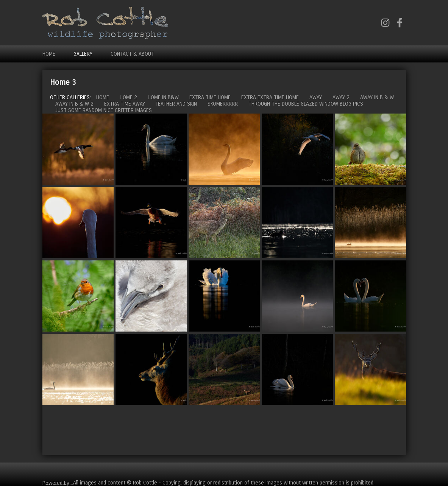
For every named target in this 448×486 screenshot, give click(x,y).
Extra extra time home (270, 97)
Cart (400, 471)
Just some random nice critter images (104, 110)
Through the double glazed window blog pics (306, 104)
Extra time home (210, 97)
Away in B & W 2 (74, 104)
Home (49, 54)
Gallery (83, 54)
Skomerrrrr (223, 104)
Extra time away (125, 104)
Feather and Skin (176, 104)
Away (316, 97)
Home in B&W (163, 97)
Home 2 (128, 97)
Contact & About (132, 54)
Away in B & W (377, 97)
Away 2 (341, 97)
